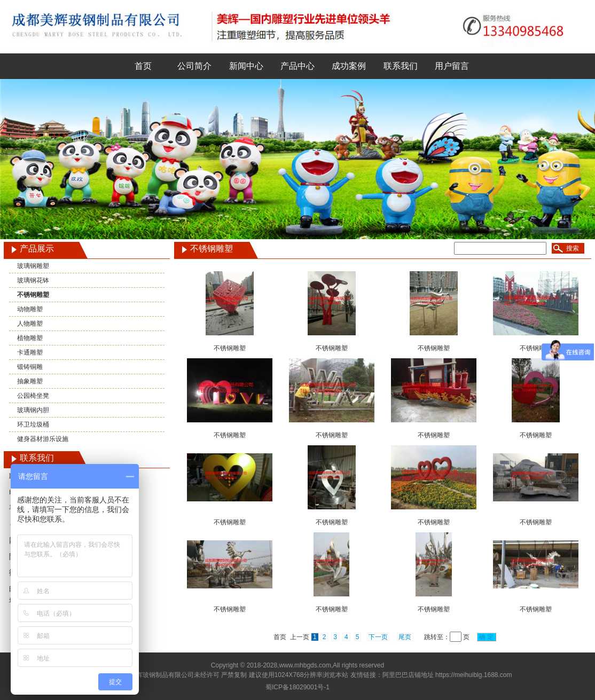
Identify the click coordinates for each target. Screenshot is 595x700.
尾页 (405, 637)
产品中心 (297, 66)
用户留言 (452, 66)
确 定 (487, 637)
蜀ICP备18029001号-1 (297, 687)
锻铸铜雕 (30, 367)
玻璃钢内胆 (33, 410)
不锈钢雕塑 (33, 295)
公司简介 (194, 66)
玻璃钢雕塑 (33, 266)
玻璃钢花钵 (33, 280)
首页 (143, 66)
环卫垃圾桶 (33, 424)
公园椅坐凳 (33, 396)
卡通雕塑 (30, 352)
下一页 (378, 637)
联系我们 (401, 66)
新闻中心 (246, 66)
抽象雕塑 (30, 381)
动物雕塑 (30, 309)
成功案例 (349, 66)
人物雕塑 (30, 324)
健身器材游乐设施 (43, 439)
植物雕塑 (30, 338)
